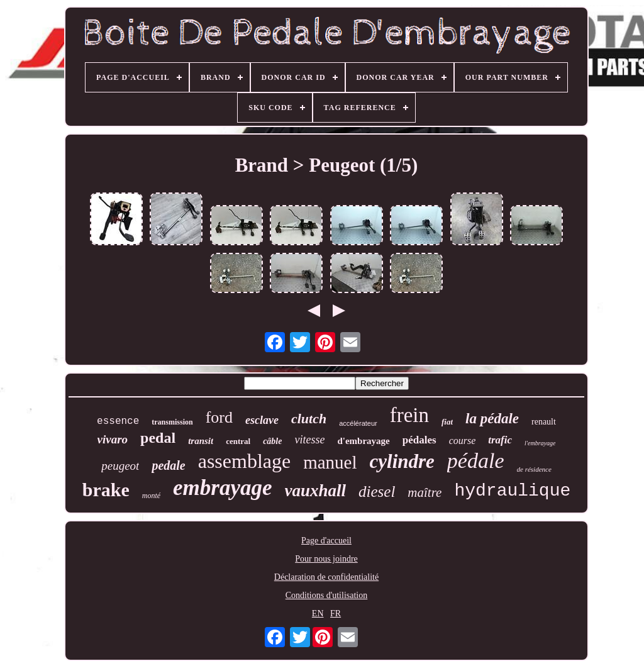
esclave (262, 420)
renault (544, 422)
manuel (330, 462)
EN (318, 614)
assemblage (245, 461)
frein (409, 415)
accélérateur (358, 423)
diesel (377, 492)
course (463, 441)
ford (219, 417)
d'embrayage (363, 441)
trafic (500, 440)
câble (272, 441)
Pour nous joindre (326, 559)
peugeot (120, 466)
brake (106, 490)
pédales (419, 440)
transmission (172, 422)
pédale (476, 461)
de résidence (534, 469)
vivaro (113, 439)
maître (425, 492)
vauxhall (316, 491)
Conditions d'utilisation (326, 595)
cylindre (402, 461)
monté (151, 496)
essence (118, 421)
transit (201, 441)
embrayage (222, 488)
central (238, 441)
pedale (168, 465)
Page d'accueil (326, 541)
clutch (309, 419)
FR (336, 614)
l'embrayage (540, 443)
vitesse (309, 440)
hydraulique (512, 491)
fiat (447, 422)
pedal (158, 438)
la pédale (492, 419)
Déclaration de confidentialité (326, 577)
